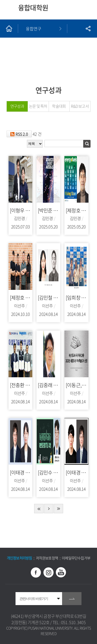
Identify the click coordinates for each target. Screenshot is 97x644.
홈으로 (9, 29)
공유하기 (88, 29)
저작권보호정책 (47, 558)
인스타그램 (49, 572)
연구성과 (17, 106)
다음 (49, 509)
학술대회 (59, 106)
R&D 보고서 (80, 106)
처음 (39, 509)
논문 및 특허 (38, 106)
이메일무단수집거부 (76, 558)
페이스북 (36, 572)
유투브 (61, 572)
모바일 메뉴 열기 (87, 10)
